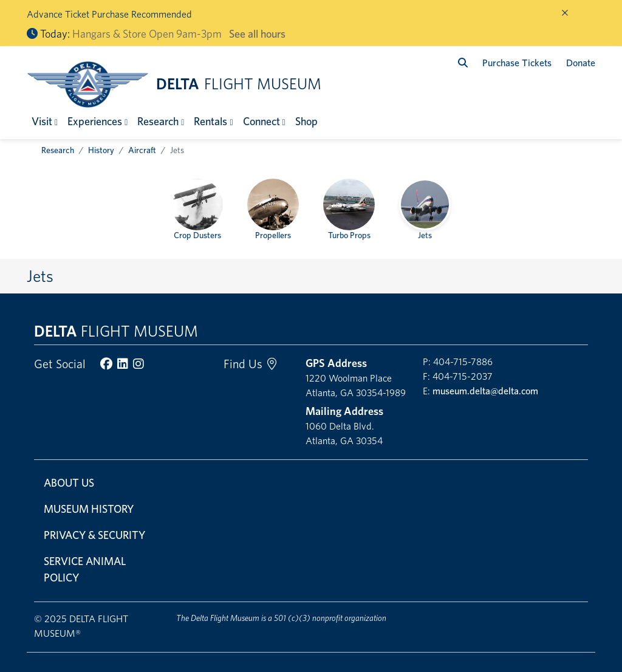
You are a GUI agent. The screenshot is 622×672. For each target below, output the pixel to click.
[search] (463, 63)
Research (58, 150)
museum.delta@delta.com (485, 391)
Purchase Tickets (517, 63)
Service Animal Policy (85, 569)
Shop (306, 121)
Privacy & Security (94, 535)
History (101, 150)
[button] (45, 121)
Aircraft (142, 150)
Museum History (89, 509)
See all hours (257, 34)
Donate (581, 63)
